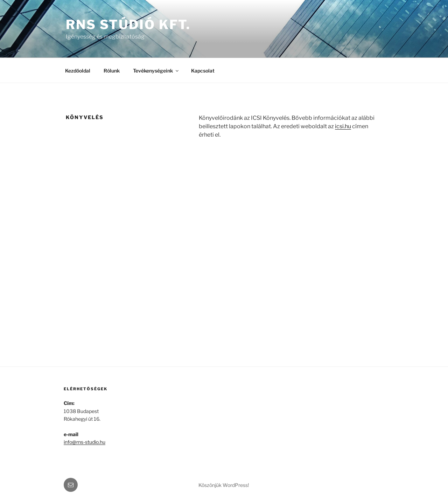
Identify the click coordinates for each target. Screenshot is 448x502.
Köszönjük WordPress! (224, 485)
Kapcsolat (203, 71)
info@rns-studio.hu (85, 442)
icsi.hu (343, 126)
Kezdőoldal (78, 71)
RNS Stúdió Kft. (128, 25)
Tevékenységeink (156, 71)
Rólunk (112, 71)
